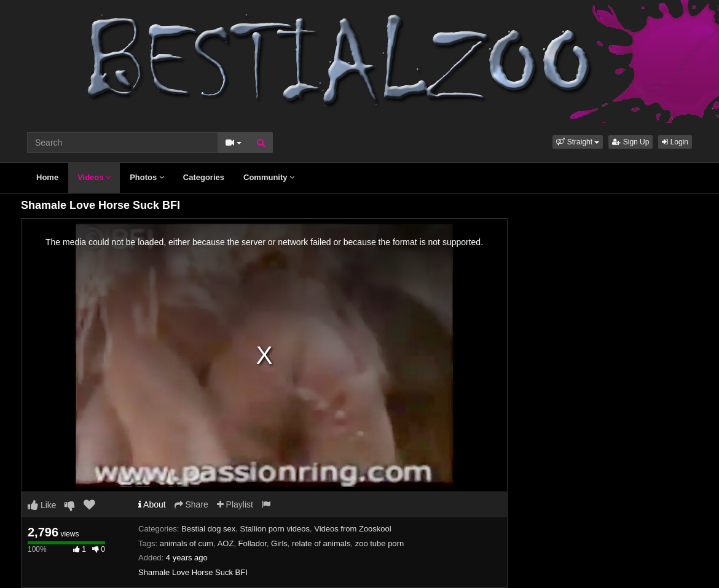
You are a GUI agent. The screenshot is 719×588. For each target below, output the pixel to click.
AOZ (226, 543)
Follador (253, 543)
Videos (94, 177)
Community (269, 177)
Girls (279, 543)
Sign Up (631, 142)
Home (47, 177)
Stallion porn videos (275, 529)
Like (42, 505)
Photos (147, 177)
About (152, 504)
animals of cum (187, 543)
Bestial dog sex (208, 529)
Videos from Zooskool (353, 529)
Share (191, 504)
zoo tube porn (380, 543)
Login (675, 142)
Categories (204, 177)
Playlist (235, 504)
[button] (578, 142)
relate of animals (321, 543)
